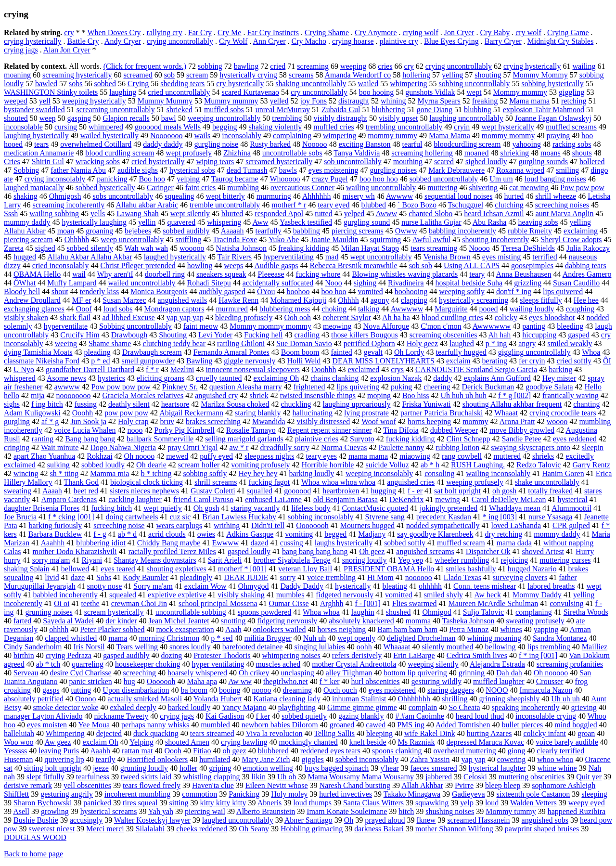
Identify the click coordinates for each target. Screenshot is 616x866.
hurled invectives (346, 794)
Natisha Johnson (241, 248)
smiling (567, 170)
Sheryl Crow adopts (571, 239)
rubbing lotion (457, 447)
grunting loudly (144, 768)
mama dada (514, 543)
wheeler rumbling (462, 560)
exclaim (458, 361)
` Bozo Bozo (417, 205)
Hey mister (559, 378)
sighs (12, 404)
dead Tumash (247, 170)
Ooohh (83, 413)
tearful (412, 144)
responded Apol (279, 213)
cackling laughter (135, 499)
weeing (66, 343)
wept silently (190, 213)
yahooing (526, 144)
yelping (188, 179)
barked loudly (189, 707)
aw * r (239, 447)
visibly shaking (241, 595)
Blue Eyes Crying (451, 41)
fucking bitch (111, 508)
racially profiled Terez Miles (172, 551)
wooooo (192, 248)
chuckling (296, 404)
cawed (376, 725)
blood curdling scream (120, 153)
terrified (545, 257)
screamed (138, 75)
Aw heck (488, 595)
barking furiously (56, 525)
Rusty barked (270, 144)
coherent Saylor (347, 317)
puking (401, 387)
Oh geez (372, 551)
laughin (363, 612)
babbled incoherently (65, 595)
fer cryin (532, 361)
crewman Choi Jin (139, 603)
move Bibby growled (522, 430)
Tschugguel (466, 205)
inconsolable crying (546, 716)
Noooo (479, 248)
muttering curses (565, 560)
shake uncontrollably (547, 482)
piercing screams (358, 231)
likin (259, 777)
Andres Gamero (587, 274)
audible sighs (138, 170)
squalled (260, 491)
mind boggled (576, 725)
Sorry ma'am (153, 586)
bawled (46, 84)
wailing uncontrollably (381, 187)
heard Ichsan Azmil (494, 213)
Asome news (66, 378)
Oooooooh (312, 525)
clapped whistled (71, 638)
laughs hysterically (344, 543)
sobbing (210, 66)
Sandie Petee (522, 439)
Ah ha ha (396, 317)
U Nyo (24, 369)
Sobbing (26, 170)
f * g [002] (514, 395)
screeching (140, 673)
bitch (406, 811)
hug (129, 681)
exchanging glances (34, 309)
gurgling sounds (543, 162)
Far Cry (200, 32)
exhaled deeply (133, 707)
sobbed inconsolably (367, 759)
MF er (82, 300)
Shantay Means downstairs (155, 560)
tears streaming (434, 248)
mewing (448, 499)
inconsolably (242, 136)
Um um (501, 179)
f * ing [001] (538, 655)
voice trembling (331, 577)
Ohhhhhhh (414, 699)
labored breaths (551, 586)
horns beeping (429, 421)
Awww (386, 213)
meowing (337, 326)
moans (551, 153)
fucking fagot (269, 482)
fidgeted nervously (345, 595)
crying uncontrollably (180, 41)
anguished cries (411, 482)
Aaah (233, 629)
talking (369, 309)
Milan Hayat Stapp (370, 248)
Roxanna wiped (520, 170)
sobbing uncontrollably (474, 84)
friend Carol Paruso (203, 499)
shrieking (514, 153)
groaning (99, 231)
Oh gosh (206, 508)
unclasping (297, 673)
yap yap (474, 759)
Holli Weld (304, 361)
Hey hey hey (258, 473)
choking (334, 309)
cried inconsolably (61, 265)
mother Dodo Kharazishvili (75, 551)
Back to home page (33, 854)
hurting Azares (489, 733)
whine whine (557, 768)
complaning (534, 612)
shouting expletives (177, 569)
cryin (462, 127)
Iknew (426, 820)
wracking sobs (98, 162)
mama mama (368, 456)
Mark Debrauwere (456, 170)
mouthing (408, 162)
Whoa (591, 352)
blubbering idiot (101, 543)
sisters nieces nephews (144, 491)
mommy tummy (392, 136)
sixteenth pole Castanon (533, 794)
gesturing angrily (67, 794)
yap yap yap (185, 317)
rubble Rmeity (530, 231)
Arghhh (332, 603)
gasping (79, 118)
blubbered (273, 751)
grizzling (528, 283)
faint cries (201, 187)
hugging (384, 491)
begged (335, 534)
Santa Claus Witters (373, 803)
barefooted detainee (253, 647)
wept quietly (163, 508)
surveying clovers (520, 577)
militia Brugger (268, 638)
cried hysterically (158, 162)
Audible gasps (276, 265)
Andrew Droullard (32, 300)
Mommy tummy (511, 811)
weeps (233, 265)
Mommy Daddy (537, 595)
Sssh (11, 213)
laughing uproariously (357, 404)
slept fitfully (45, 777)
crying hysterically (33, 41)
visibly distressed (324, 421)
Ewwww (225, 543)
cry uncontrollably (319, 92)
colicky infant (544, 733)
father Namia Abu (78, 170)
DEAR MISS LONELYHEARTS (383, 361)
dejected (109, 733)
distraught (354, 101)
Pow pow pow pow (121, 387)
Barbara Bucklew (55, 534)
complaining (292, 136)
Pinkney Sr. (180, 387)
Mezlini (182, 369)
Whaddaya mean (515, 508)
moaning (17, 75)
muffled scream (461, 543)
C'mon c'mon (441, 326)
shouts (582, 153)
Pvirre (464, 785)
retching (574, 101)
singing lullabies (319, 647)
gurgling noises (393, 170)
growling (55, 811)
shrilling (455, 699)
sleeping (594, 794)
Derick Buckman (488, 387)
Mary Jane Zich (266, 759)
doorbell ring (165, 274)
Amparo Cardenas (69, 499)
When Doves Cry (114, 32)
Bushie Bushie (36, 820)
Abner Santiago (308, 820)
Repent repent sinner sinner (330, 430)
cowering (512, 759)
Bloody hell (22, 291)
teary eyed (334, 205)
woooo (557, 421)
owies (206, 534)
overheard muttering (465, 751)
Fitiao (202, 751)
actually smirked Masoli (145, 699)
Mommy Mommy (540, 75)
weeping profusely (475, 482)
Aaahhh (52, 543)
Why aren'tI (115, 274)
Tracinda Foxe (235, 239)
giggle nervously (250, 361)
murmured (232, 309)
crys (397, 369)
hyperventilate (66, 326)
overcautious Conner (302, 187)
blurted (232, 213)
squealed (123, 595)
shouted (16, 118)
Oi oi (62, 603)
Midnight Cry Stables (561, 41)
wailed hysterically (109, 136)
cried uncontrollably (179, 92)
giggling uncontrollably (534, 352)
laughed (462, 343)
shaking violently (276, 127)
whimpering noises (291, 655)
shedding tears (182, 84)
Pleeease (271, 274)
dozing (172, 655)
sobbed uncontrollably (444, 179)
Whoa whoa (321, 612)
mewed (177, 456)
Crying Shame (327, 32)
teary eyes (321, 456)
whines (511, 629)
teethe (90, 603)
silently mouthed (447, 647)
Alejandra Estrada (497, 664)
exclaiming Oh (276, 378)
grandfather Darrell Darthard (90, 369)
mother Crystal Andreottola (354, 664)
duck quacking (156, 733)
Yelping (141, 742)
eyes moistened (392, 690)
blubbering (388, 110)
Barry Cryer (503, 41)
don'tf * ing (514, 291)
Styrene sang (385, 517)
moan (66, 231)
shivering (484, 187)
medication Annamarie (39, 153)
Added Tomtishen (463, 725)
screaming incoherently (69, 205)
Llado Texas (462, 577)
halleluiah (19, 733)
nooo (135, 430)
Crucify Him (80, 335)
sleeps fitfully (541, 300)
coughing (580, 309)
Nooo (334, 283)
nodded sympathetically (443, 525)
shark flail (75, 317)
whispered (20, 378)
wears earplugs (179, 525)
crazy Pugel (330, 179)
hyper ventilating (218, 664)
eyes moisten (47, 725)
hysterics (111, 378)
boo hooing (376, 92)
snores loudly (190, 647)
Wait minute (60, 447)
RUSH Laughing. (478, 465)
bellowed (75, 569)
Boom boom (300, 352)
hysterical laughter (497, 768)
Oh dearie (151, 465)
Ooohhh (324, 369)
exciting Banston (365, 144)
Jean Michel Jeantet (179, 621)
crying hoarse (353, 41)
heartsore (175, 404)
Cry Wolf (233, 41)
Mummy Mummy (165, 101)
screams (301, 75)
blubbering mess (285, 309)
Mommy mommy (520, 92)
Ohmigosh (65, 196)
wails (203, 136)
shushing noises (450, 811)
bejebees (138, 231)
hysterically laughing (94, 222)
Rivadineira (406, 283)
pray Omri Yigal (192, 447)
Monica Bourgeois (159, 291)
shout (60, 291)
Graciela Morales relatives (143, 395)
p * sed (222, 638)
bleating (395, 586)
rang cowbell (462, 456)
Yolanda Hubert (218, 699)
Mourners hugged (367, 525)
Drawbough (129, 335)
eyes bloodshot (552, 317)
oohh (364, 647)
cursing (66, 127)
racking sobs (572, 144)
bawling (246, 66)
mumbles (290, 595)
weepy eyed (587, 803)
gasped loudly (249, 551)
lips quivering (358, 387)
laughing (123, 92)
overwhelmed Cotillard (96, 144)
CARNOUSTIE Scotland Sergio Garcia (476, 369)
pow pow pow (126, 413)
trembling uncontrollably (404, 127)
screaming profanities (570, 664)
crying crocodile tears (563, 413)
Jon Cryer (459, 32)
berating (495, 361)
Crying (138, 84)
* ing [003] (500, 517)
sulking (58, 465)
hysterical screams (109, 811)
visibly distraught (340, 118)
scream (197, 75)
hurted (514, 196)
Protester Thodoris (222, 655)
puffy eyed (216, 456)
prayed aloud (385, 820)
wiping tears (215, 162)
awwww (67, 387)
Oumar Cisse (289, 603)
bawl (169, 118)
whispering (224, 222)
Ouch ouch (340, 690)
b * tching (156, 473)
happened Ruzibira (577, 811)
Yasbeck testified (306, 222)
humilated (215, 759)
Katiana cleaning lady (287, 699)
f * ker (330, 681)
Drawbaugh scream (152, 352)
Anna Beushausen (523, 274)
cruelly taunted (219, 378)
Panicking (244, 794)
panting (534, 326)
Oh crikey (254, 673)
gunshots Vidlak (430, 92)
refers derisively (357, 655)
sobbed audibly (186, 231)
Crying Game (568, 32)
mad (332, 257)
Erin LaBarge (414, 655)
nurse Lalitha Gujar (431, 222)
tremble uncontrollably (225, 205)
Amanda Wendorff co (358, 75)
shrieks (543, 456)
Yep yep (411, 560)
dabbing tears (586, 265)
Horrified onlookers (158, 759)
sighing (365, 283)
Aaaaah (232, 231)
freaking (485, 101)
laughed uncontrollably (238, 820)
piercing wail (205, 811)
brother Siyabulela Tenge (292, 560)
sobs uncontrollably (123, 196)
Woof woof (379, 421)
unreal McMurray (283, 110)
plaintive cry (399, 41)
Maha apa (202, 681)
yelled (279, 101)
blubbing (478, 110)
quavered (182, 222)
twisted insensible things (318, 395)
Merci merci (105, 829)
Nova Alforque (386, 326)
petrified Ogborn (369, 343)
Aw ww (240, 681)
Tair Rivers (235, 257)
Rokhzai (99, 456)
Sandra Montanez (560, 638)
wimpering (340, 136)
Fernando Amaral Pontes (231, 352)
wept (474, 92)
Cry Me (229, 32)
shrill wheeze (556, 196)
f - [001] (367, 603)
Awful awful (431, 239)
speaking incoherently (526, 707)
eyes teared (118, 569)
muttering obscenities (532, 777)
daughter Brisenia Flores (42, 508)
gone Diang (435, 110)
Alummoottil (571, 508)
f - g (100, 534)
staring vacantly (256, 508)
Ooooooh (161, 681)
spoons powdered (265, 612)
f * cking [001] (71, 517)
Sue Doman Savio (304, 343)
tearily (106, 759)
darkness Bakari (379, 829)
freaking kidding (304, 248)
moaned (477, 153)
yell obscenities (87, 785)
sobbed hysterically (105, 187)
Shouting (173, 335)
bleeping (379, 733)
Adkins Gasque (250, 534)
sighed (45, 248)
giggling (571, 92)
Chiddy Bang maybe (169, 543)
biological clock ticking (147, 482)
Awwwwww (492, 326)
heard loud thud (480, 716)
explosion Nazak (396, 378)
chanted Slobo (430, 213)
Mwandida (269, 421)
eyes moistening (334, 170)
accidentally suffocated (278, 283)
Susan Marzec (124, 300)
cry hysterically (240, 84)
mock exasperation (185, 629)
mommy (475, 421)
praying (558, 136)
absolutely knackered (361, 621)
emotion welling (268, 768)
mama (118, 638)
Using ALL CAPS (472, 265)
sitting (179, 803)
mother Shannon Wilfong (454, 829)
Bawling (199, 361)
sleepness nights (269, 456)
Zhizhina (237, 153)
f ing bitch (47, 404)
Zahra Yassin (430, 759)
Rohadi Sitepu (209, 283)
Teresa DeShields (528, 248)
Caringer (160, 187)
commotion (199, 794)
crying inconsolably (55, 179)
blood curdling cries (452, 317)
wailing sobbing (54, 213)
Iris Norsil (89, 647)
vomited (370, 291)
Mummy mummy (231, 101)
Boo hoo (152, 179)
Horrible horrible (328, 465)
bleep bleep (503, 785)
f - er (415, 491)
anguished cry (216, 395)
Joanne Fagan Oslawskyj (553, 118)
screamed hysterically (279, 162)
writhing (227, 525)
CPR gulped (571, 525)
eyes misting (501, 257)
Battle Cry (83, 41)
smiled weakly (570, 343)
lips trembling (548, 647)
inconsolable (23, 127)
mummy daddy (27, 222)
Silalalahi (150, 829)
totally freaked (550, 491)
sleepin (593, 447)
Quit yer (589, 777)
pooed (488, 309)
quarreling (88, 664)
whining (393, 101)
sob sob (421, 265)
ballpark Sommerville (160, 439)
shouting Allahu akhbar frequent (512, 404)
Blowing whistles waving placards (405, 274)
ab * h (430, 465)
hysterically (353, 586)
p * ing (496, 343)
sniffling (188, 239)
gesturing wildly (436, 681)
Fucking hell (263, 335)
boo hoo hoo (379, 179)
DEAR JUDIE (246, 577)
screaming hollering (422, 153)
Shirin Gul (48, 162)
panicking (112, 179)
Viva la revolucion (274, 733)
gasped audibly (126, 655)
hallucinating (313, 413)
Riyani (92, 560)
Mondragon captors (174, 309)
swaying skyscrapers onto (530, 447)
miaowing (415, 456)
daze (78, 577)
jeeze (101, 768)
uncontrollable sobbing (191, 612)
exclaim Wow (205, 586)
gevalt (373, 352)
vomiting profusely (260, 465)
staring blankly (258, 413)
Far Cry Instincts (273, 32)
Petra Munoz (469, 629)
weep (48, 118)
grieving (584, 707)
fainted (341, 352)
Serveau (26, 673)
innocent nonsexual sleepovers (253, 369)
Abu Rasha (490, 222)
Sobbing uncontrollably (135, 326)
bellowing (500, 647)
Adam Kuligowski (32, 413)
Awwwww (407, 309)
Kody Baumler (146, 577)
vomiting (299, 534)
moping (379, 395)
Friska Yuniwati (426, 404)
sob (169, 75)
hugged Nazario (532, 569)
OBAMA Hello (37, 274)
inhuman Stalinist (359, 699)
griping (220, 768)
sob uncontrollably (353, 162)
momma (418, 621)
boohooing (411, 291)
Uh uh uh (565, 699)
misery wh (359, 196)
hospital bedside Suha (469, 283)
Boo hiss (416, 395)
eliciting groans (160, 378)
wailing (584, 66)
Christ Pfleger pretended (138, 265)
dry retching (503, 534)
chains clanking (334, 378)
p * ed (100, 361)
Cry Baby (495, 32)
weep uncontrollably (132, 239)
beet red (86, 491)
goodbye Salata (549, 387)
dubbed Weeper (454, 430)
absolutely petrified (34, 699)
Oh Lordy (409, 352)
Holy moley (289, 794)
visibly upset (398, 118)
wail (79, 274)
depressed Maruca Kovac (485, 742)
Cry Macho (308, 41)
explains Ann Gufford (497, 378)
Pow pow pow (582, 187)
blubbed (373, 205)
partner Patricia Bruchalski (442, 413)
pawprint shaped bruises (542, 829)
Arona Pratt (517, 421)
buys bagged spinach (337, 768)
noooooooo (73, 395)
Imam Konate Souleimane (347, 811)
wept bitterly (225, 196)
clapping (414, 300)
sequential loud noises (458, 196)
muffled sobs (224, 110)
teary (477, 274)
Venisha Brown (447, 257)
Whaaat (506, 413)
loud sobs (118, 309)
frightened (309, 387)
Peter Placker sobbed (112, 629)
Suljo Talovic (483, 612)
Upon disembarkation (136, 690)
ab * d (127, 534)
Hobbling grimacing (312, 829)
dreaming (297, 690)
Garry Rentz (591, 465)
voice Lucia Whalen (85, 430)
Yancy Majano (244, 707)
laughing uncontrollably (466, 118)
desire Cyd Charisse (81, 673)
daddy (443, 378)
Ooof (84, 309)
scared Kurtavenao (251, 92)
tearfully (269, 231)
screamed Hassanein (478, 820)
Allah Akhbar (422, 785)
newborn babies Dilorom (280, 725)
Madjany (372, 534)
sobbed (105, 84)
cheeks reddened (202, 829)
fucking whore (318, 274)
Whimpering (65, 733)
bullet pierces (522, 725)
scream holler (199, 465)
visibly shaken (26, 317)
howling (200, 265)
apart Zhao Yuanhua (44, 456)
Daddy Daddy (302, 586)
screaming (313, 66)
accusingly (86, 820)
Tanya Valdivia (357, 153)
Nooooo (315, 144)
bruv (167, 421)
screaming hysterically (77, 75)
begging (225, 127)
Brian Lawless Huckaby (239, 517)
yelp (467, 803)
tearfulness (93, 777)
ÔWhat (25, 283)
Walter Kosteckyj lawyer (152, 820)
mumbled (215, 725)
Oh (349, 820)
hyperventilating (289, 257)
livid (52, 577)
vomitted (399, 595)
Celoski (475, 777)
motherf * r (289, 205)
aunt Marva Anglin (565, 213)
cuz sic (180, 517)
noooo (262, 690)
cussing (292, 543)
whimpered (106, 127)
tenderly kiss (99, 291)
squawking (432, 803)
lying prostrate (366, 413)
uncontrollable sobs (292, 153)
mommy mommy (508, 136)
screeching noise (119, 525)
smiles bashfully (471, 569)
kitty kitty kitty (223, 803)
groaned (342, 725)
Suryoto (362, 439)
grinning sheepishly (509, 699)
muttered (507, 456)
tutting (81, 690)
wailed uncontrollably (142, 283)
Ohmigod (436, 612)
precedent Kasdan (444, 517)
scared (444, 162)
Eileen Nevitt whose (277, 785)
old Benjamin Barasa (346, 499)
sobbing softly (205, 473)
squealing (179, 196)
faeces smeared (434, 768)
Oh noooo (140, 456)
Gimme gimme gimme (362, 707)
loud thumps (312, 803)
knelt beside (368, 742)
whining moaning (494, 638)
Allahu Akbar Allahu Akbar (90, 257)
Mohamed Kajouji (298, 300)
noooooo (419, 577)
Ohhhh (348, 300)
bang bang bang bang (315, 551)
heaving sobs (538, 222)
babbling (307, 231)
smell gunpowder (148, 361)
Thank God (81, 482)
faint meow (201, 326)
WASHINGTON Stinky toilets (51, 92)
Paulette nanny (402, 447)
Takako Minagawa (412, 794)
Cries (12, 162)
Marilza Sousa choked (235, 404)
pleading (97, 352)
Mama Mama (449, 136)
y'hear (389, 768)
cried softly (574, 361)
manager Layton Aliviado (43, 716)
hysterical (572, 499)
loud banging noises (555, 179)
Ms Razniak (417, 742)
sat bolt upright (457, 491)
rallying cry (165, 32)
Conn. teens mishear (485, 586)
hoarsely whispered (197, 673)
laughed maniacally (34, 187)
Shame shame (110, 343)
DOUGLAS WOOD (35, 837)
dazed (259, 543)
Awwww (399, 196)
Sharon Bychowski (43, 803)
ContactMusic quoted (375, 508)
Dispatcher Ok (488, 551)
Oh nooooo (551, 673)
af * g (50, 421)
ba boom (194, 690)
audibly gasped (222, 291)
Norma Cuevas (344, 447)
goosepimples (532, 265)
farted (22, 621)
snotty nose (104, 586)
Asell (21, 811)
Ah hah (500, 335)
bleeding (570, 326)
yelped (354, 213)
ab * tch (48, 664)
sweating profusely (535, 621)
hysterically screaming (474, 300)
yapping (546, 629)
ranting (43, 439)
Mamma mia (109, 473)
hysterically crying (248, 75)
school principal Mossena (218, 603)
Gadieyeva (468, 794)
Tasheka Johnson (468, 621)
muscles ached (278, 664)
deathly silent (129, 404)
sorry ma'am (51, 560)
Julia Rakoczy (588, 248)
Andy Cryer (123, 41)
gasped (578, 335)
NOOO (497, 690)
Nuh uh (315, 638)
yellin (147, 222)
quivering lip (64, 759)
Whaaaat (397, 647)
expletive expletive (177, 595)
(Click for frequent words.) (145, 66)
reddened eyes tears (330, 751)
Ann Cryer (269, 41)
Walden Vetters (533, 803)
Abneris (270, 803)
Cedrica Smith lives (477, 655)
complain (423, 707)
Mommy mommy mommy (270, 326)
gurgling (17, 421)
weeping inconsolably (379, 473)
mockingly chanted (308, 742)
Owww (406, 231)
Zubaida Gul (341, 110)
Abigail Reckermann (191, 413)
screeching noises (562, 205)
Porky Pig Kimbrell (185, 430)
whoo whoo (555, 759)
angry (527, 343)
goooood (297, 491)
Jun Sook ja (88, 421)
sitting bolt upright (53, 768)
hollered (592, 162)
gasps (51, 690)
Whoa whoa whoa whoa (338, 482)
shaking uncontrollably (311, 84)
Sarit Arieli (225, 560)
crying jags (21, 50)
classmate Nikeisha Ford (42, 361)
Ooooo (86, 699)
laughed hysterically (175, 257)
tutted (323, 213)
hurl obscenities (376, 681)
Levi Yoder (215, 335)
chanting (586, 404)
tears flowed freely (152, 785)
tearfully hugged (461, 352)
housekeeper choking (148, 664)
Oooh (173, 751)
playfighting (297, 707)
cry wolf (528, 32)
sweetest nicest (52, 829)
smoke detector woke (65, 707)
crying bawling (244, 742)
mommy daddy (557, 534)
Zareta (14, 248)
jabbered (439, 777)
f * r (152, 369)
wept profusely (189, 153)
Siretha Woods (586, 612)
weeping (353, 66)
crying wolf (421, 32)
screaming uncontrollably (116, 110)
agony (380, 300)
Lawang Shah (138, 213)
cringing (17, 447)
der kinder (121, 621)
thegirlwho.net (286, 681)
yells (98, 213)
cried (278, 66)
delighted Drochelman (421, 638)
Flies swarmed (415, 603)
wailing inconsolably (498, 473)
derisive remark (28, 785)
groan (586, 733)
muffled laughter (499, 681)
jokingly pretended (449, 508)
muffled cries (334, 127)
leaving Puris (59, 751)
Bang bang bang (90, 439)
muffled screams (571, 127)
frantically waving (571, 395)
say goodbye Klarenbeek (435, 534)
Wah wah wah (146, 248)
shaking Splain (27, 569)
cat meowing (529, 187)
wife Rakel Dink (430, 733)
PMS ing (411, 725)
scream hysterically (114, 612)
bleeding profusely (244, 317)
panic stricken (91, 681)
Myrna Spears (439, 101)
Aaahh (100, 751)
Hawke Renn (238, 300)
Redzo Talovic (539, 465)
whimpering (408, 84)
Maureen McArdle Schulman (494, 603)
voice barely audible (567, 742)
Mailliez (595, 647)
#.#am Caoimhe (420, 716)
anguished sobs (545, 820)
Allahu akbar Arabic (147, 205)
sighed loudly (486, 162)
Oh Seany (254, 829)
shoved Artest (543, 551)
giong (516, 751)
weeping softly (462, 291)
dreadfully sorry (285, 447)
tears (41, 144)
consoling (439, 473)
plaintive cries (317, 439)
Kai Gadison (225, 716)
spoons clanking (397, 751)
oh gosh (504, 491)
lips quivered (563, 291)
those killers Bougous (365, 335)
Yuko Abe (284, 239)
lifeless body (311, 508)
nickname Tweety (122, 716)
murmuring (274, 196)
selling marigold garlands (244, 439)
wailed (368, 84)
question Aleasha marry (246, 387)
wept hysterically (508, 127)
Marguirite (451, 309)
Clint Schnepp (468, 439)
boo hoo (334, 291)
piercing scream (28, 239)
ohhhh (59, 629)
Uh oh (287, 777)
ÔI (607, 361)
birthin (24, 655)
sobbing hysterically (552, 84)
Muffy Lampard (72, 283)
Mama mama (529, 101)
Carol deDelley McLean (509, 499)
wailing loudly (532, 309)
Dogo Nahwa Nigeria (123, 447)
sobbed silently (90, 248)
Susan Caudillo (576, 283)
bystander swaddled (34, 110)
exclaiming (581, 231)
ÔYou (266, 291)
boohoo (298, 291)
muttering (442, 187)
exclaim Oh (100, 742)
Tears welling (137, 647)
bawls (288, 170)
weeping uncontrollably (224, 118)
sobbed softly (405, 543)
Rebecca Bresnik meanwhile (353, 265)
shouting (488, 75)
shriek (259, 395)
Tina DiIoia (401, 430)
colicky (506, 317)
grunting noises (49, 612)
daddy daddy (163, 144)
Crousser (550, 681)
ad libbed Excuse (128, 317)
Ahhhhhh (317, 196)
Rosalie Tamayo (251, 430)
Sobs (104, 577)
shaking (26, 196)
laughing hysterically (36, 136)
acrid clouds (167, 534)
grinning (472, 673)
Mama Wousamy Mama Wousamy (361, 777)
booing (230, 690)
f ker (263, 716)
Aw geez (58, 742)
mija (38, 395)
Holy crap (133, 421)
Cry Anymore (376, 32)
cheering (437, 387)
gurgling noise (216, 144)
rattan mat (137, 751)
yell (45, 101)
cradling (307, 335)
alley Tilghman (349, 673)
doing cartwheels (132, 517)
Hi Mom (380, 577)
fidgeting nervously (287, 621)
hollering (416, 75)
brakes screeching (213, 421)
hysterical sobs (192, 170)
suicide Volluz (387, 465)
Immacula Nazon (546, 690)
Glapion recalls (126, 118)
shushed (398, 612)
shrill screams (216, 482)
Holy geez (422, 343)
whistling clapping (212, 777)
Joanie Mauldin (334, 239)
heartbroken (341, 491)
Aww (260, 222)
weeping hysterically (94, 101)
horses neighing (341, 629)
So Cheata (464, 707)
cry (69, 32)
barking (560, 369)
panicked (97, 803)
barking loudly (311, 473)
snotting (233, 621)
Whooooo (285, 179)
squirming (385, 239)
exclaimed (364, 369)
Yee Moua (94, 725)
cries (385, 66)
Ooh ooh (298, 317)
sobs (76, 84)
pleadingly (196, 577)
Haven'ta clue (213, 785)
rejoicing (514, 560)
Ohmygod (254, 586)
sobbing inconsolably (321, 517)
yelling (452, 75)
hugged (25, 257)
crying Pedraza (69, 655)
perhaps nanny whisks (155, 725)
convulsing (566, 603)
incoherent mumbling (137, 794)
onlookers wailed (280, 629)
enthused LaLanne (273, 499)
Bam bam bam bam (407, 629)
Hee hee (586, 300)
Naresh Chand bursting (355, 785)
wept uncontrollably (381, 257)
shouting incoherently (495, 239)
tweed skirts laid (146, 777)
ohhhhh (430, 586)
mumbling (243, 187)
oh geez (234, 751)
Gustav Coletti (213, 491)
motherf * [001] (242, 569)
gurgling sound (367, 222)
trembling (287, 118)
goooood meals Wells (168, 127)
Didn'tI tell (268, 525)
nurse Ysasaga (550, 517)
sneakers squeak (221, 274)
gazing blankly (361, 716)
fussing (86, 404)
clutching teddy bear (174, 343)
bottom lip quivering (415, 673)
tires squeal (140, 803)
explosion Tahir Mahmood (544, 110)
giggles (313, 759)
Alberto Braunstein (266, 811)
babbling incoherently (462, 231)
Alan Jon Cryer (67, 50)
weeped (16, 101)
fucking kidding (411, 439)
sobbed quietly (304, 716)
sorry (288, 577)
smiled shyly (443, 595)
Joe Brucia (20, 517)
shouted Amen (187, 742)
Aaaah (52, 491)
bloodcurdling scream (467, 144)
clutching (509, 205)
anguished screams (425, 551)
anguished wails (183, 300)
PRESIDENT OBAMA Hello (389, 569)
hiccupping (539, 335)
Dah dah (509, 673)
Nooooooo (167, 136)
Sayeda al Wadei (68, 621)
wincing (26, 473)
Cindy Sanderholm (33, 647)
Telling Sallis (334, 733)
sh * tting (64, 473)
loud (492, 803)
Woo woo (19, 742)
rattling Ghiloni (241, 343)
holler (188, 768)
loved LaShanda (516, 525)
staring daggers (451, 690)
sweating (18, 491)
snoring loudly (365, 560)
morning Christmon (169, 638)
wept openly (356, 638)
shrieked (180, 110)
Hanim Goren (563, 473)
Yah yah (161, 811)
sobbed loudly (103, 465)
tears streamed (212, 733)
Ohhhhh (77, 239)
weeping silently (433, 664)
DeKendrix (406, 499)
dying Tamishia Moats (38, 352)
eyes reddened (575, 439)
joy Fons (313, 101)
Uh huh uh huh (463, 395)
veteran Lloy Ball (305, 569)
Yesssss (15, 751)
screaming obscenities (443, 335)
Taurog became (235, 179)
